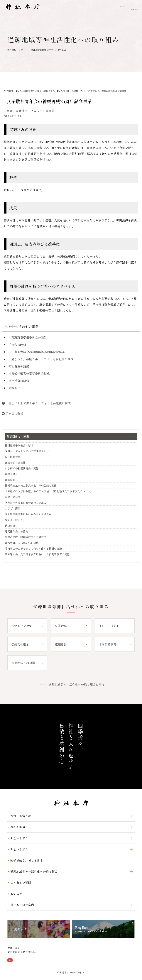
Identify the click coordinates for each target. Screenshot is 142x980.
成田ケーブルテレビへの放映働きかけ (27, 451)
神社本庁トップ (15, 50)
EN (122, 7)
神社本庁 (11, 91)
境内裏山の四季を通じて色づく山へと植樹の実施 (33, 549)
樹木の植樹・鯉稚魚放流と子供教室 (26, 537)
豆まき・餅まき (14, 520)
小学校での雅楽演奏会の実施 (22, 468)
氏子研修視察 (13, 457)
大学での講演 (13, 508)
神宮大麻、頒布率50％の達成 (22, 543)
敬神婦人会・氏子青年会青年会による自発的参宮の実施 (37, 554)
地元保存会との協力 (16, 531)
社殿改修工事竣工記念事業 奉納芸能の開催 (31, 485)
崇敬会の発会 (13, 497)
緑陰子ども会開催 (15, 463)
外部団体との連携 (69, 91)
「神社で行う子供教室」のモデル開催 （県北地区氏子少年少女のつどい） (49, 491)
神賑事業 (10, 480)
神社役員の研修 (19, 381)
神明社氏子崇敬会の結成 (19, 445)
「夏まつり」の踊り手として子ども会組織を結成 (41, 359)
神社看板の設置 (19, 366)
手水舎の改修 (17, 345)
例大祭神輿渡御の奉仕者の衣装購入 (26, 503)
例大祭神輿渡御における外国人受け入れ (28, 514)
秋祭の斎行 (11, 526)
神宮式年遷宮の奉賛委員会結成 (29, 373)
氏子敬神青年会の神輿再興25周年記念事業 (105, 91)
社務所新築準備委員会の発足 (28, 337)
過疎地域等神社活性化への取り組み (49, 50)
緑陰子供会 (11, 474)
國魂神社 (21, 111)
